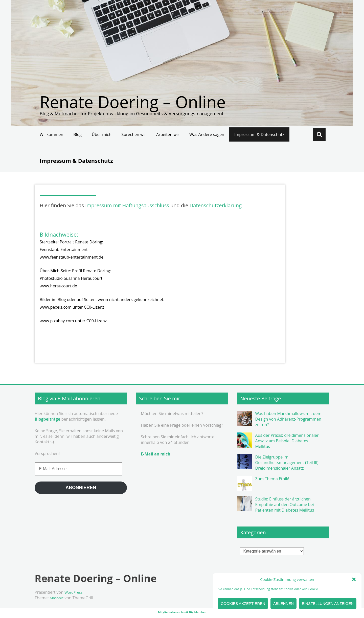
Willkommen (51, 134)
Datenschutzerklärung (216, 205)
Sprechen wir (134, 134)
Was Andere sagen (207, 134)
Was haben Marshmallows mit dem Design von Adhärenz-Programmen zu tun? (288, 419)
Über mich (101, 134)
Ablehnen (283, 603)
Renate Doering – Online (133, 102)
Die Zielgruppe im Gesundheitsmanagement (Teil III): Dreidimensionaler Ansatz (287, 463)
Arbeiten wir (168, 134)
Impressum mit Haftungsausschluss (127, 205)
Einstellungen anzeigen (328, 603)
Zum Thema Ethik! (272, 479)
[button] (354, 579)
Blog (77, 134)
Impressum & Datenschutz (259, 134)
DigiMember (198, 612)
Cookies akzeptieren (243, 603)
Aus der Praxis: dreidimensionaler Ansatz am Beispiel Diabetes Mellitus (287, 441)
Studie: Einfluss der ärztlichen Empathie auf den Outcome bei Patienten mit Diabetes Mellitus (285, 505)
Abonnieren (81, 488)
